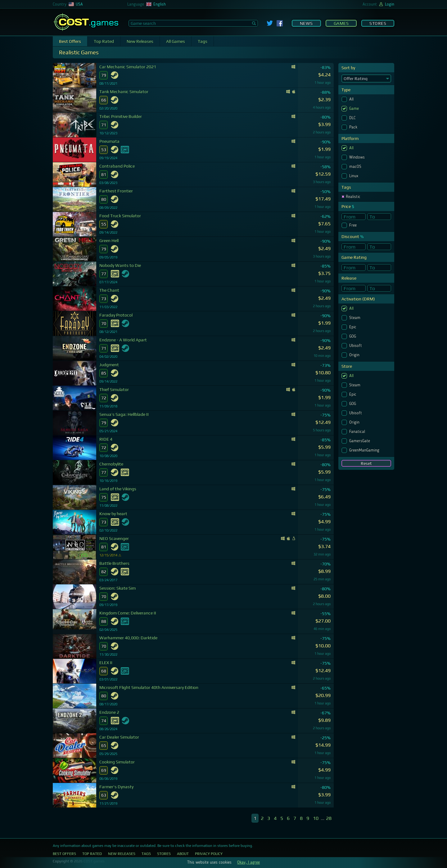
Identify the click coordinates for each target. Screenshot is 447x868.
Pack (354, 127)
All (352, 99)
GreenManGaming (365, 450)
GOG (353, 336)
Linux (354, 176)
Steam (355, 318)
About (183, 854)
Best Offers (70, 41)
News (306, 23)
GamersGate (360, 441)
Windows (358, 157)
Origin (355, 355)
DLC (353, 118)
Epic (353, 327)
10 (316, 818)
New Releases (140, 41)
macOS (356, 167)
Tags (203, 41)
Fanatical (358, 432)
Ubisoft (356, 346)
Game (355, 109)
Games (341, 23)
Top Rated (104, 41)
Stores (378, 23)
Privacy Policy (209, 854)
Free (354, 225)
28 (329, 818)
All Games (176, 41)
